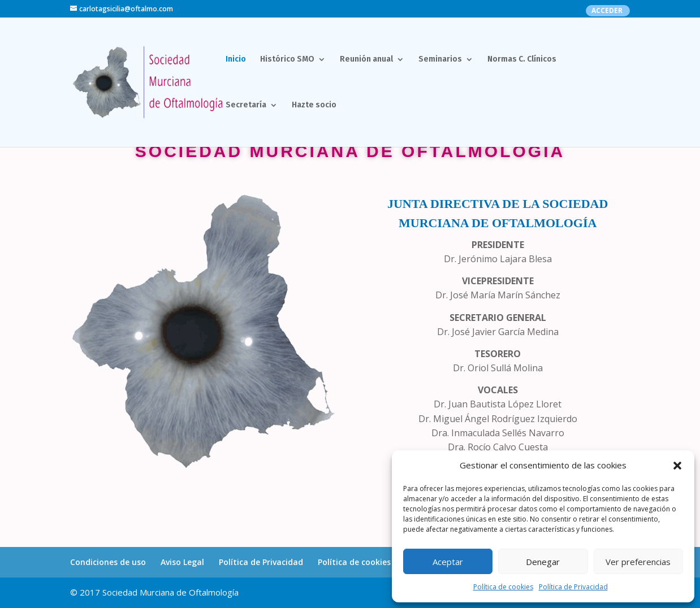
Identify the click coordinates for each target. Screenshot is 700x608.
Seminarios (440, 60)
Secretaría (246, 105)
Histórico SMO (287, 60)
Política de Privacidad (573, 587)
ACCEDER (607, 11)
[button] (677, 466)
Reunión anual (366, 60)
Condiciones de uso (108, 562)
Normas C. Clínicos (522, 60)
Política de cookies (503, 587)
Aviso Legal (182, 562)
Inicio (236, 60)
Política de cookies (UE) (363, 562)
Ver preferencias (638, 562)
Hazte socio (314, 105)
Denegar (543, 562)
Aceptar (448, 562)
